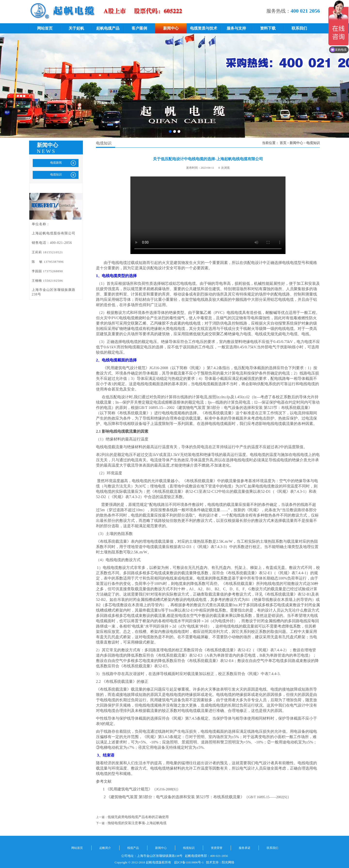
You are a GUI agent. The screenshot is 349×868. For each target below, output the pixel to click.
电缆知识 (313, 143)
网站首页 (45, 28)
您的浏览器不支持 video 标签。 (208, 215)
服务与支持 (236, 28)
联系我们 (299, 28)
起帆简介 (105, 848)
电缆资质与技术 (204, 28)
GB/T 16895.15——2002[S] (268, 797)
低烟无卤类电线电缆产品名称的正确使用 (138, 817)
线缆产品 (133, 848)
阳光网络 (228, 862)
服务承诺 (245, 848)
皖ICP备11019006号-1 (189, 862)
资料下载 (268, 28)
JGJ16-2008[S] (166, 789)
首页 (283, 143)
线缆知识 (189, 848)
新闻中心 (171, 28)
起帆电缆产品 (108, 28)
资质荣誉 (217, 848)
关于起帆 (76, 28)
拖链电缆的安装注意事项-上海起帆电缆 (137, 823)
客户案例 (139, 28)
